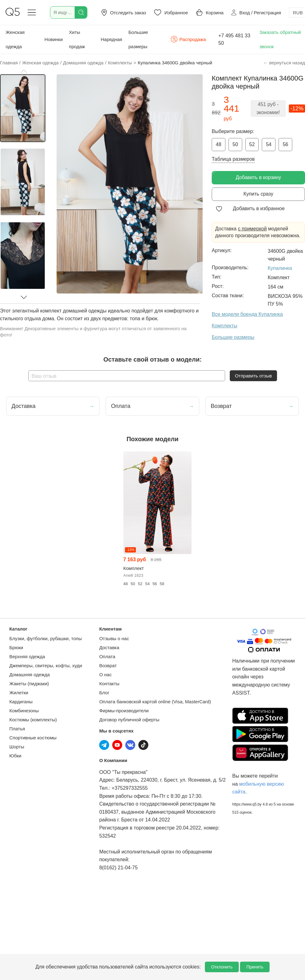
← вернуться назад (284, 63)
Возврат (108, 666)
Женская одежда (15, 39)
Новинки (54, 39)
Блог (104, 693)
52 (252, 144)
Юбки (15, 756)
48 (219, 144)
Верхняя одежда (27, 656)
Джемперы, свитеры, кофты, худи (46, 666)
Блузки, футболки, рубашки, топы (46, 638)
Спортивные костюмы (33, 738)
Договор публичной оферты (129, 720)
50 (235, 144)
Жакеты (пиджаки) (29, 684)
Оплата (107, 656)
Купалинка (280, 268)
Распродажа (188, 39)
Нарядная (111, 39)
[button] (24, 71)
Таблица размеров (233, 159)
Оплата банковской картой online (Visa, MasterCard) (155, 702)
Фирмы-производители (124, 711)
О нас (105, 675)
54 (269, 144)
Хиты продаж (77, 39)
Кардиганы (21, 702)
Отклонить (222, 967)
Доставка (109, 647)
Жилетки (19, 693)
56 (285, 144)
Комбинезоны (24, 711)
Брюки (16, 647)
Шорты (17, 747)
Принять (255, 967)
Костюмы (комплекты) (33, 720)
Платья (17, 729)
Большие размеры (138, 39)
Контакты (109, 684)
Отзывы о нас (114, 638)
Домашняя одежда (30, 675)
